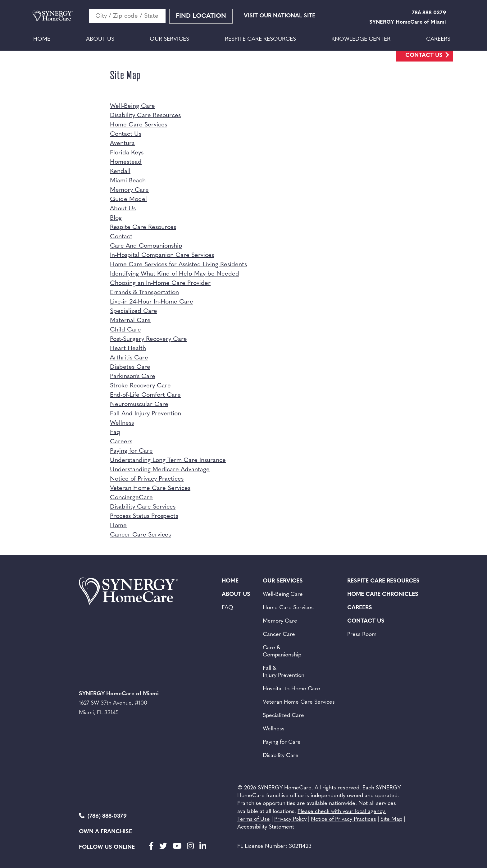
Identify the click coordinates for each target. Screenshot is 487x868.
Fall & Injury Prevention (284, 672)
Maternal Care (130, 321)
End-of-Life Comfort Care (145, 395)
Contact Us (424, 55)
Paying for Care (131, 451)
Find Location (201, 16)
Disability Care (281, 756)
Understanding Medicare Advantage (160, 470)
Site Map (391, 819)
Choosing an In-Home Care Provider (160, 283)
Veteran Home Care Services (150, 488)
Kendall (120, 171)
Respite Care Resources (260, 39)
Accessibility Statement (266, 827)
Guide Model (128, 199)
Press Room (362, 635)
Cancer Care (279, 635)
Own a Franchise (105, 832)
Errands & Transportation (144, 293)
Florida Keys (127, 153)
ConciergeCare (131, 498)
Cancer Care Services (140, 535)
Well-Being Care (132, 106)
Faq (115, 432)
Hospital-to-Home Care (291, 689)
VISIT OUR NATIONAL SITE (280, 16)
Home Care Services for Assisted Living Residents (178, 265)
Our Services (169, 39)
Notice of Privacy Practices (147, 479)
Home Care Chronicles (383, 594)
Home (42, 39)
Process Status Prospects (144, 516)
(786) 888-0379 (103, 816)
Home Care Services (139, 125)
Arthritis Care (129, 358)
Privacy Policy (290, 819)
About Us (100, 39)
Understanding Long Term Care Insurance (168, 460)
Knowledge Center (361, 39)
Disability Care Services (143, 507)
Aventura (122, 144)
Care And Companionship (146, 246)
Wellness (122, 423)
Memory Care (129, 190)
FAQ (228, 608)
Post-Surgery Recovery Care (148, 339)
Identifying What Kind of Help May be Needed (175, 274)
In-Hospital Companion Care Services (162, 255)
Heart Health (128, 349)
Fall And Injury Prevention (146, 414)
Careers (438, 39)
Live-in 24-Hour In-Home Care (152, 302)
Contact (121, 237)
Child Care (125, 330)
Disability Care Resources (145, 116)
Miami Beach (128, 181)
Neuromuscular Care (139, 404)
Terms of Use (254, 819)
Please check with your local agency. (342, 812)
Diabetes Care (130, 367)
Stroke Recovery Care (140, 386)
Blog (116, 218)
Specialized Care (134, 311)
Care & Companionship (282, 651)
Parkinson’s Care (133, 377)
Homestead (126, 162)
